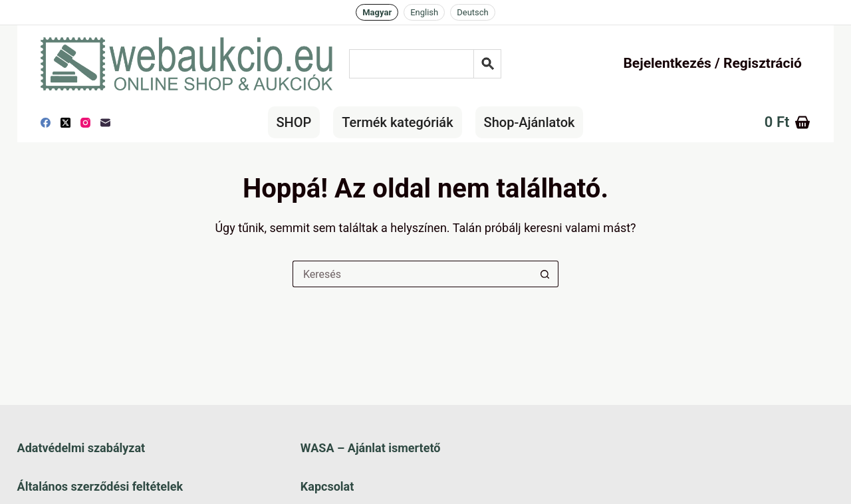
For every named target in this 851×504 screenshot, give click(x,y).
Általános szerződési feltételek (100, 486)
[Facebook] (46, 123)
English (424, 12)
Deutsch (473, 12)
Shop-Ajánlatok (530, 122)
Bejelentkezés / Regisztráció (712, 63)
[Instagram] (85, 123)
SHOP (294, 122)
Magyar (377, 12)
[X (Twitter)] (65, 123)
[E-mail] (105, 123)
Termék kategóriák (397, 122)
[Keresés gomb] (545, 274)
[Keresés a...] (412, 274)
